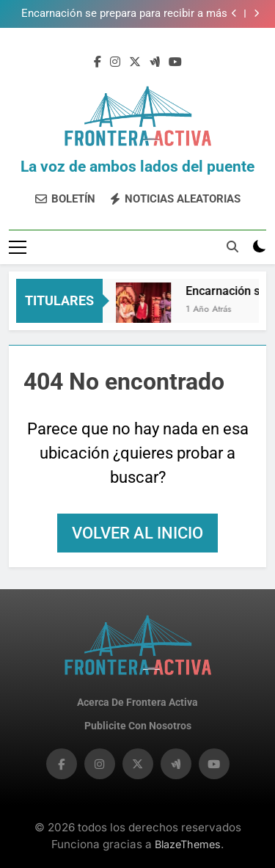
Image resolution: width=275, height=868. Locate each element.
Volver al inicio (137, 533)
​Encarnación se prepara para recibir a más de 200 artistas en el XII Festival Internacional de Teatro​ (124, 14)
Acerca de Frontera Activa (137, 703)
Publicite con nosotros (138, 726)
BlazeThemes (188, 844)
